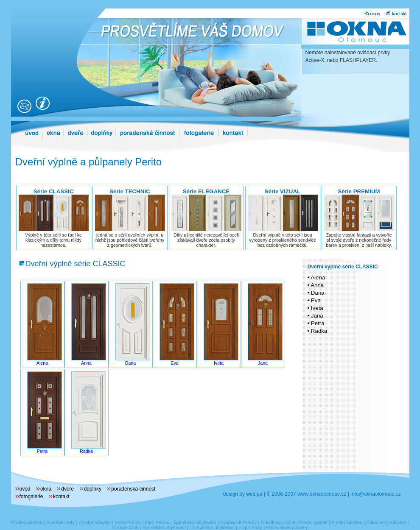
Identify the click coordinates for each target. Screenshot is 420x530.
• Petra (316, 323)
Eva (174, 363)
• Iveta (315, 308)
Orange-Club (125, 527)
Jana (263, 363)
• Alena (316, 278)
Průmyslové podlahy (287, 527)
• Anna (316, 285)
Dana (130, 363)
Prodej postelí (313, 522)
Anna (86, 363)
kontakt (61, 497)
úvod (25, 489)
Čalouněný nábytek (386, 522)
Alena (42, 363)
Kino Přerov (157, 522)
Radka (86, 451)
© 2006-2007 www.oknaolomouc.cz (306, 494)
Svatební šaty (60, 522)
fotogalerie (31, 497)
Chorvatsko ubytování (212, 527)
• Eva (314, 300)
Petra (42, 451)
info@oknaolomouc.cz (375, 494)
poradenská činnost (133, 489)
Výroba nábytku (95, 522)
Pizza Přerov (128, 522)
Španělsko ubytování (195, 522)
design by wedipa (243, 494)
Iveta (219, 363)
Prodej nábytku (27, 522)
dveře (67, 489)
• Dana (316, 293)
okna (46, 489)
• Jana (315, 316)
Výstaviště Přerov (238, 522)
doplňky (93, 489)
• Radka (318, 331)
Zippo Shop (250, 527)
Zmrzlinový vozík (278, 522)
